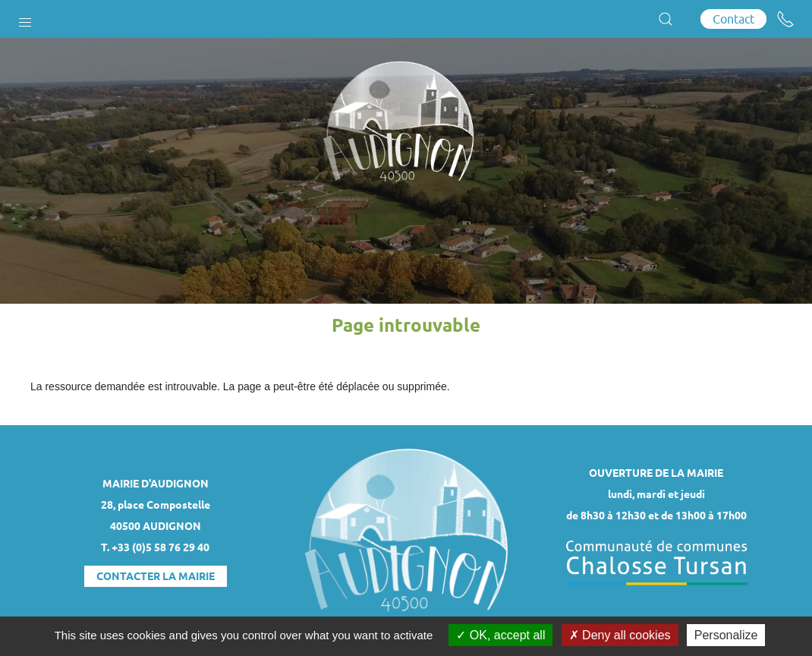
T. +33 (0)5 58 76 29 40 (155, 547)
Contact (733, 19)
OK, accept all (500, 635)
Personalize (726, 635)
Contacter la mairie (156, 576)
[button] (25, 19)
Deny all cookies (620, 635)
